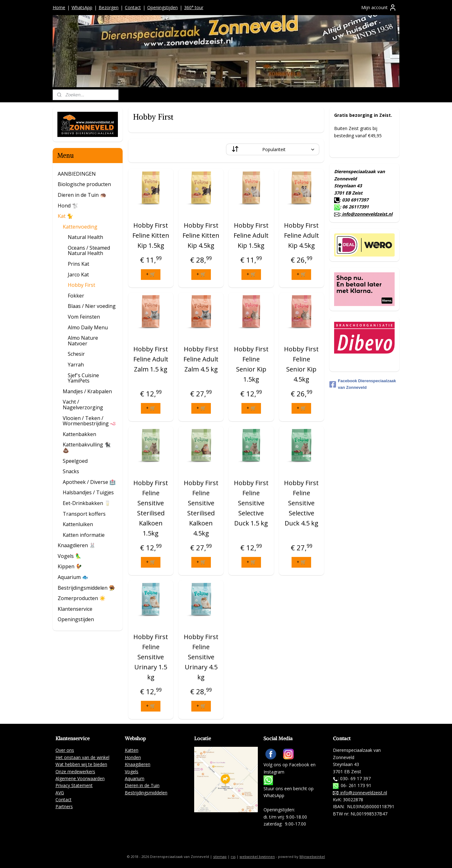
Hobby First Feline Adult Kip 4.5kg (301, 235)
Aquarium (135, 778)
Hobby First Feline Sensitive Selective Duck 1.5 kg (251, 503)
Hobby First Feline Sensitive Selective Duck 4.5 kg (301, 503)
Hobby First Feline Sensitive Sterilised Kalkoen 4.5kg (201, 508)
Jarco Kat (78, 275)
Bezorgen (109, 7)
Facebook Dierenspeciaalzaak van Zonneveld (363, 384)
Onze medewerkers (75, 772)
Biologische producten (84, 184)
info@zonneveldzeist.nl (367, 214)
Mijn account (379, 8)
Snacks (71, 471)
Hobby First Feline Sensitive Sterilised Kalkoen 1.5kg (151, 508)
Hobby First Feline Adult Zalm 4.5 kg (201, 359)
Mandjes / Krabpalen (87, 391)
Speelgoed (75, 461)
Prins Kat (78, 264)
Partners (64, 806)
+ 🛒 (151, 274)
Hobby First (81, 285)
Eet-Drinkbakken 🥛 (87, 503)
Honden (133, 757)
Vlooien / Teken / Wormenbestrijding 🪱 (90, 421)
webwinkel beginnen (257, 857)
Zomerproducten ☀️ (82, 598)
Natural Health (85, 237)
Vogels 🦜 (70, 556)
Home (59, 7)
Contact (133, 7)
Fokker (76, 296)
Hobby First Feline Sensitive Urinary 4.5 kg (201, 657)
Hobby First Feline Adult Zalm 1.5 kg (151, 359)
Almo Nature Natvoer (83, 341)
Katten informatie (84, 535)
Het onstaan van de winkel (82, 757)
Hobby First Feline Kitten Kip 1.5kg (151, 235)
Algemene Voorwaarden (80, 778)
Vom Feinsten (84, 317)
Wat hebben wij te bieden (81, 764)
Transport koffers (84, 514)
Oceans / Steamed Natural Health (89, 251)
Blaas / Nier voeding (92, 306)
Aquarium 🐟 (73, 577)
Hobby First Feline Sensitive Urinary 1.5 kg (151, 657)
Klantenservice (75, 609)
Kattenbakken (79, 434)
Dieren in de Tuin (142, 785)
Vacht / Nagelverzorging (83, 405)
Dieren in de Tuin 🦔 (82, 195)
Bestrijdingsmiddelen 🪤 (86, 588)
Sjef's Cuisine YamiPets (83, 378)
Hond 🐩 (68, 206)
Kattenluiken (78, 524)
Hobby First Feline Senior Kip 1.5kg (251, 364)
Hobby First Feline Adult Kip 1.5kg (251, 235)
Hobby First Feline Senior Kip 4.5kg (301, 364)
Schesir (76, 354)
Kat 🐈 (65, 216)
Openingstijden (162, 7)
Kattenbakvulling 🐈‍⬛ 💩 (87, 447)
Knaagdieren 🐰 (77, 545)
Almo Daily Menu (88, 327)
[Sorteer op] (273, 149)
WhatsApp (82, 7)
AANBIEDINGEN (77, 174)
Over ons (65, 750)
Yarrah (76, 365)
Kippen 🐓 (70, 566)
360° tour (194, 7)
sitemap (220, 857)
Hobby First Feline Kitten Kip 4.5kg (201, 235)
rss (233, 857)
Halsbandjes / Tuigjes (88, 492)
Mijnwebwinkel (312, 857)
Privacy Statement (74, 785)
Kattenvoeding (80, 227)
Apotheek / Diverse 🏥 (89, 482)
